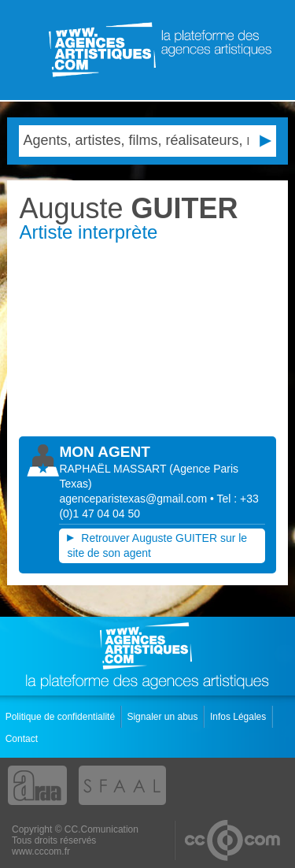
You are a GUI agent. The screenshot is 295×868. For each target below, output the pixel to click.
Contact (23, 739)
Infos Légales (240, 717)
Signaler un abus (163, 717)
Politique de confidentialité (62, 717)
